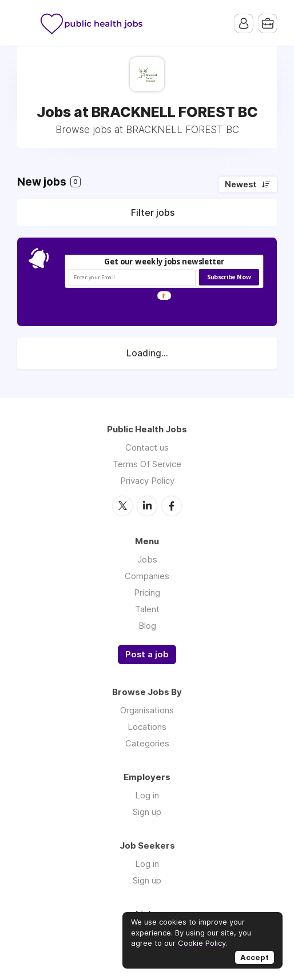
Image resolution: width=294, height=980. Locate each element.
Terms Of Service (147, 464)
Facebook (172, 506)
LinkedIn (147, 506)
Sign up (147, 812)
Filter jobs (153, 212)
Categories (147, 743)
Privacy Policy (147, 481)
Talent (147, 609)
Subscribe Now (229, 277)
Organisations (147, 710)
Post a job (147, 654)
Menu (26, 23)
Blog (147, 626)
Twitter (122, 506)
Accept (255, 957)
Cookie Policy (202, 943)
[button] (164, 262)
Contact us (147, 447)
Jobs (147, 559)
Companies (147, 576)
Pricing (147, 593)
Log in (147, 795)
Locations (147, 727)
